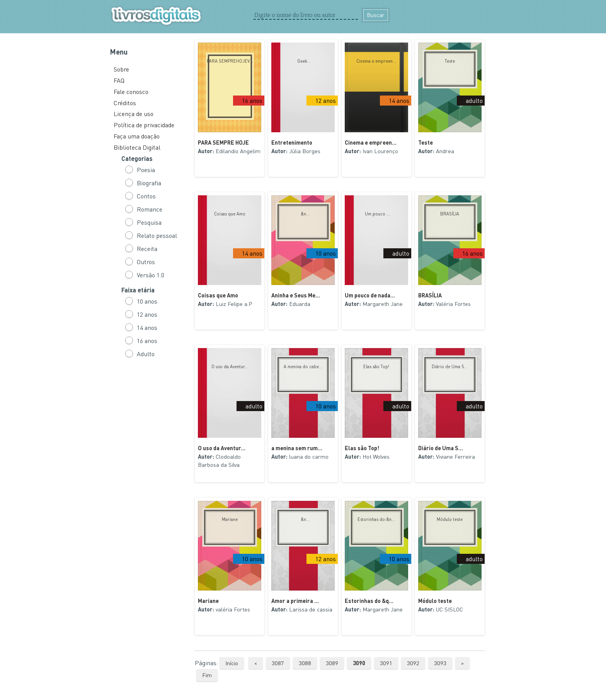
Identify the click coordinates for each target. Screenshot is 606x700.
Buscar (376, 15)
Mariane (230, 519)
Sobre (121, 69)
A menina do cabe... (303, 367)
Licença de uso (134, 114)
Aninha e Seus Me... (296, 295)
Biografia (149, 183)
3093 (440, 663)
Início (232, 663)
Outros (146, 262)
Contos (146, 196)
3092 (413, 663)
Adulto (146, 354)
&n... (303, 214)
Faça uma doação (137, 136)
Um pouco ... (376, 214)
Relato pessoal (157, 235)
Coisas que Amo (230, 214)
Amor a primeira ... (295, 601)
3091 (386, 663)
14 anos (147, 327)
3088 (305, 663)
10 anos (147, 301)
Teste (450, 61)
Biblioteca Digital (137, 147)
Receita (147, 248)
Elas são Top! (376, 367)
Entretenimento (292, 142)
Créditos (125, 103)
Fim (207, 675)
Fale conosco (131, 91)
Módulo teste (450, 519)
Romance (150, 209)
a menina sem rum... (297, 448)
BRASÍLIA (450, 214)
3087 (278, 663)
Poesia (146, 170)
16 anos (147, 341)
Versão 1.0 (151, 275)
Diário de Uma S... (450, 367)
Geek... (303, 61)
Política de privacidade (144, 125)
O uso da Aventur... (230, 367)
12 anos (147, 314)
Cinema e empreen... (376, 61)
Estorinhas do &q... (369, 601)
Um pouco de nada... (370, 295)
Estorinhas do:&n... (376, 519)
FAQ (119, 80)
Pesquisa (149, 222)
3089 (332, 663)
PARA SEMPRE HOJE (223, 142)
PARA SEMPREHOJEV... (230, 61)
